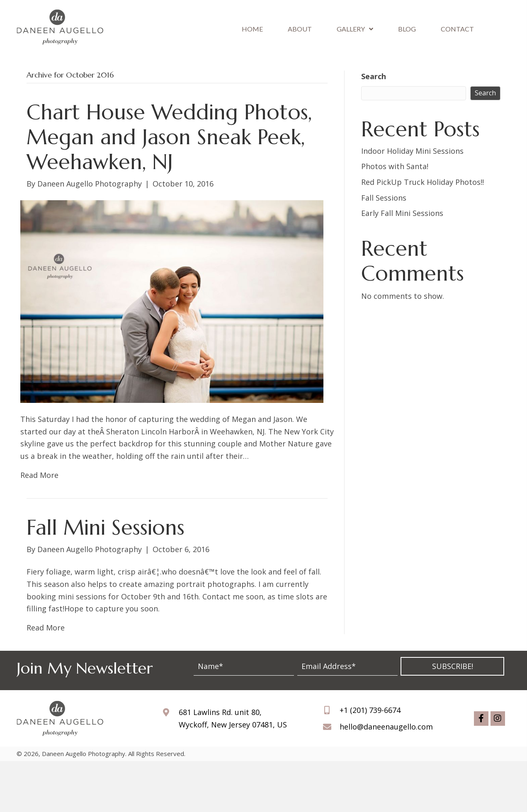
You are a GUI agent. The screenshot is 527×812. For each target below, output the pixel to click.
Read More (39, 475)
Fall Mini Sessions (106, 527)
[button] (452, 666)
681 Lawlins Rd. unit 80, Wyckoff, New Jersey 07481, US (233, 718)
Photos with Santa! (395, 166)
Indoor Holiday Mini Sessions (412, 151)
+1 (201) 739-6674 (370, 710)
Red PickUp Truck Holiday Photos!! (423, 182)
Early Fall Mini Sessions (402, 213)
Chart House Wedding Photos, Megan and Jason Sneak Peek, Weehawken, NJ (169, 137)
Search (374, 76)
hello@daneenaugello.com (386, 727)
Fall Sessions (384, 198)
